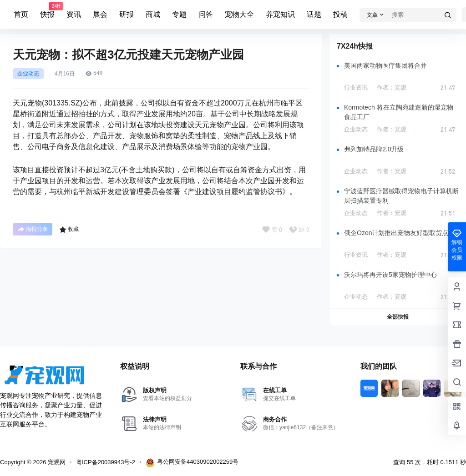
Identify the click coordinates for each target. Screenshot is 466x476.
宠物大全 (239, 14)
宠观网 (56, 462)
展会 (100, 14)
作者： (392, 88)
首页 (21, 14)
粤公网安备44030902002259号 (192, 463)
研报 (127, 14)
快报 (47, 10)
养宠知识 (280, 14)
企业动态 (28, 74)
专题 (179, 14)
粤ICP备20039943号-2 (106, 462)
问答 (206, 14)
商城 (153, 14)
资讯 (74, 14)
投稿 (340, 14)
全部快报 (398, 317)
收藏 (69, 230)
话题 (314, 14)
